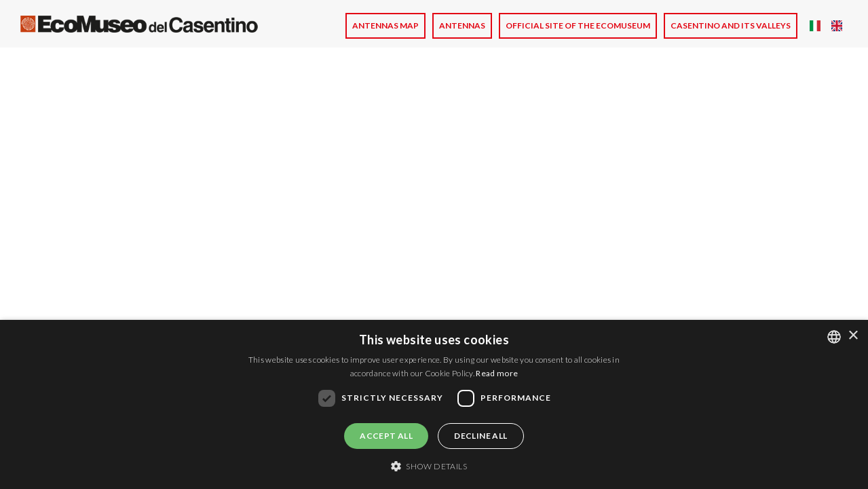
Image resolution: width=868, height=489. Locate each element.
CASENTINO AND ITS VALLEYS (731, 25)
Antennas (462, 25)
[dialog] (434, 404)
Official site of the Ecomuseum (578, 25)
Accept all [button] (386, 436)
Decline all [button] (480, 436)
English (837, 26)
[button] (434, 466)
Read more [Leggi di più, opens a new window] (497, 373)
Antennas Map (385, 25)
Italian (815, 26)
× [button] (853, 336)
